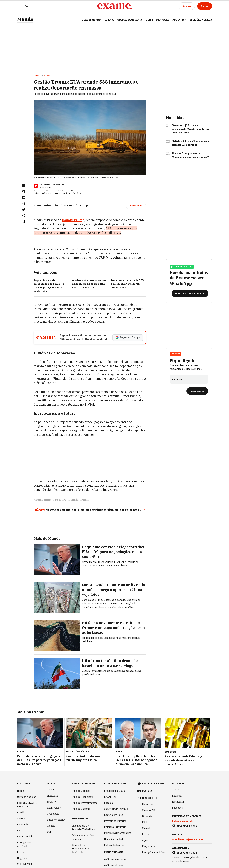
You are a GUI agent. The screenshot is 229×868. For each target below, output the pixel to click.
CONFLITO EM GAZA (157, 20)
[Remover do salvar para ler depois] (24, 222)
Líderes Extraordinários (118, 833)
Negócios (22, 858)
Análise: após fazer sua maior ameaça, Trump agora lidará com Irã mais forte (89, 284)
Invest (21, 852)
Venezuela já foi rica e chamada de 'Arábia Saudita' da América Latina (191, 129)
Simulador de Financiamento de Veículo (80, 849)
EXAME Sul (110, 797)
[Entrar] (205, 6)
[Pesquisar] (27, 6)
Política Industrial (114, 845)
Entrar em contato (183, 821)
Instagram (178, 802)
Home (36, 76)
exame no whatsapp (182, 267)
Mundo (25, 19)
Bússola (85, 752)
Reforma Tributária (115, 827)
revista (147, 791)
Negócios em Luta (114, 839)
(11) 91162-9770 (187, 826)
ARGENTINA (179, 20)
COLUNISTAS (24, 864)
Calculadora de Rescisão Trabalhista (84, 828)
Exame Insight (25, 837)
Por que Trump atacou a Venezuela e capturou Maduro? (191, 155)
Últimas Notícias (27, 797)
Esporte (51, 802)
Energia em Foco (114, 815)
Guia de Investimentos (85, 803)
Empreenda (149, 846)
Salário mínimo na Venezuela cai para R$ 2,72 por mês (191, 143)
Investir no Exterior (115, 821)
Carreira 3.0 (149, 810)
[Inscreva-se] (197, 391)
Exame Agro (54, 808)
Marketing (53, 796)
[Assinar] (187, 6)
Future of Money (56, 820)
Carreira (22, 818)
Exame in (147, 804)
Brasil (20, 812)
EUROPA (109, 20)
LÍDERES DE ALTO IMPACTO (27, 805)
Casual (51, 790)
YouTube (177, 790)
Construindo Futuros (116, 809)
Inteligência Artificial (24, 844)
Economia (23, 825)
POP (49, 832)
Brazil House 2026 (115, 791)
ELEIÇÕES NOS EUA (201, 20)
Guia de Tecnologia (83, 797)
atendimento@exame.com (187, 839)
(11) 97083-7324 (187, 853)
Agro (145, 840)
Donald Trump (79, 500)
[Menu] (20, 6)
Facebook (178, 808)
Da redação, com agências (52, 185)
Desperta (176, 354)
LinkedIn (177, 796)
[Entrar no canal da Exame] (190, 293)
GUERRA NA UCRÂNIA (130, 20)
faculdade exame (153, 784)
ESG (19, 831)
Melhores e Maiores (115, 859)
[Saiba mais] (136, 206)
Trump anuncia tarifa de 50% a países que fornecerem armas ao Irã (128, 284)
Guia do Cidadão (81, 791)
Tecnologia (53, 814)
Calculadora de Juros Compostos (84, 837)
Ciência (51, 826)
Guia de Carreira (81, 809)
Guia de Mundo (91, 20)
